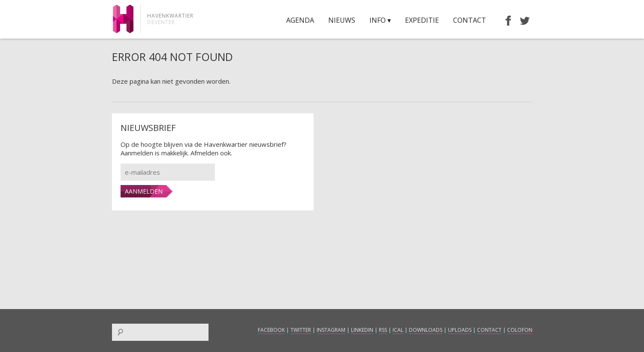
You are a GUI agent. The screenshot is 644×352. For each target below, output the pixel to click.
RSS (383, 330)
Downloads (426, 330)
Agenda (300, 20)
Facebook (271, 330)
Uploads (460, 330)
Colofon (520, 330)
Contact (470, 20)
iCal (398, 330)
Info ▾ (380, 20)
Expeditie (422, 20)
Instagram (331, 330)
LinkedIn (362, 330)
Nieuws (342, 20)
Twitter (301, 330)
